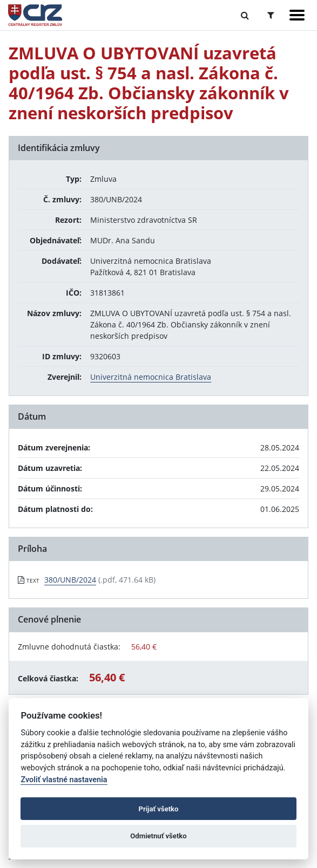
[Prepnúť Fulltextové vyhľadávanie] (245, 15)
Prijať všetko (159, 809)
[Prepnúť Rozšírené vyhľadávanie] (271, 15)
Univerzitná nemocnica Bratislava (151, 377)
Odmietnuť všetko (158, 836)
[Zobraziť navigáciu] (297, 15)
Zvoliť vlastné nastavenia (64, 780)
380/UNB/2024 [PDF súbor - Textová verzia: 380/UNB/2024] (70, 580)
